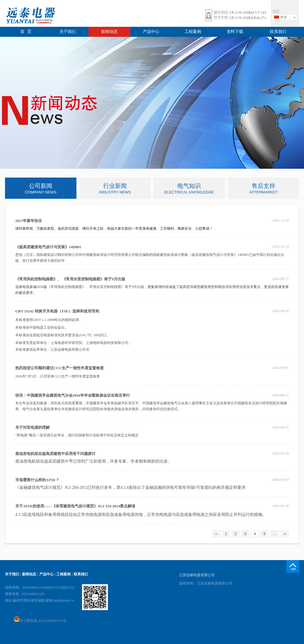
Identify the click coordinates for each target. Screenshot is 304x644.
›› (285, 534)
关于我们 (68, 32)
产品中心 (151, 32)
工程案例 (193, 32)
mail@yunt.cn (64, 600)
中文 (284, 17)
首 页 (26, 32)
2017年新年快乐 (29, 221)
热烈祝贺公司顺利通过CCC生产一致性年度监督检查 (60, 368)
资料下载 (235, 32)
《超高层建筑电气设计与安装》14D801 (48, 247)
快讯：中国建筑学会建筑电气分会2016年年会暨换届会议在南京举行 (73, 395)
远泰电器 (30, 16)
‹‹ (216, 534)
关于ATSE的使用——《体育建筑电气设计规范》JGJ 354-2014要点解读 (75, 506)
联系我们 (278, 32)
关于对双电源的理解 (32, 427)
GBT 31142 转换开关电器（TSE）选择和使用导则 (57, 311)
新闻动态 (109, 32)
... (275, 534)
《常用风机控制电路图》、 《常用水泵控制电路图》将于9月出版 (70, 279)
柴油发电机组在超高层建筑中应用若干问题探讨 (55, 454)
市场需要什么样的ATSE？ (37, 480)
